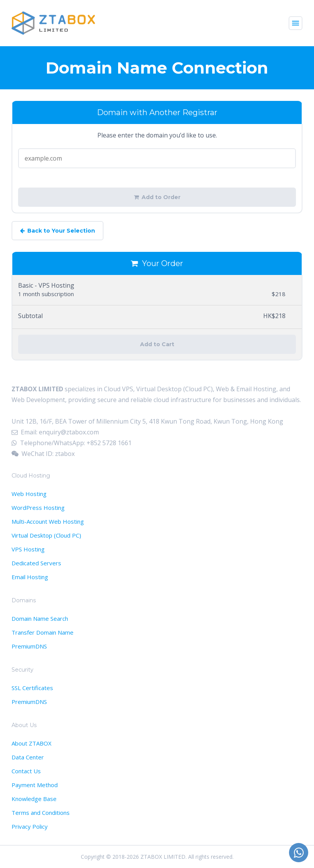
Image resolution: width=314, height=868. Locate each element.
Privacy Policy (30, 826)
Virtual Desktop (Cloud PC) (46, 535)
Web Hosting (29, 494)
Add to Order (157, 197)
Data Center (28, 757)
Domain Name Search (40, 618)
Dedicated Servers (36, 563)
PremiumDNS (29, 646)
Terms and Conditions (41, 813)
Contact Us (26, 771)
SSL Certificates (32, 688)
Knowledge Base (34, 799)
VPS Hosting (28, 549)
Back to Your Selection (58, 231)
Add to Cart (157, 344)
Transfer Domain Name (43, 632)
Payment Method (35, 785)
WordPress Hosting (38, 508)
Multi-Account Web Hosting (48, 521)
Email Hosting (30, 577)
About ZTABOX (32, 743)
